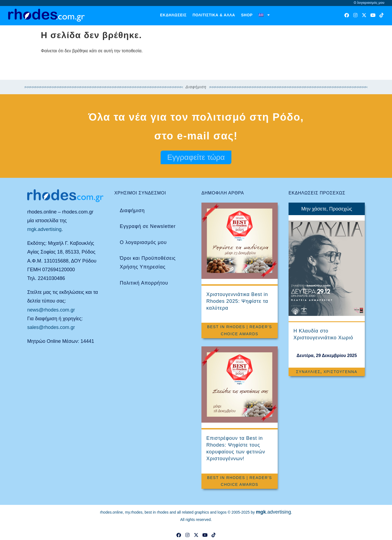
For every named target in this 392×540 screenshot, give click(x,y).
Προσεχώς (341, 209)
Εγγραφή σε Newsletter (148, 226)
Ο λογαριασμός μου (143, 242)
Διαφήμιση (132, 210)
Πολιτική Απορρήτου (144, 283)
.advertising (273, 512)
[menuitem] (264, 15)
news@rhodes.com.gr (51, 310)
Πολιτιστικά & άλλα (214, 15)
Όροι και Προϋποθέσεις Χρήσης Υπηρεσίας (148, 263)
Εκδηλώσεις (173, 15)
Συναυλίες (308, 372)
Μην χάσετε (314, 209)
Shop (247, 15)
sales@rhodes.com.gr (51, 327)
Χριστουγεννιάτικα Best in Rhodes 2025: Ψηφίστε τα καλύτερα (237, 301)
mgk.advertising (44, 229)
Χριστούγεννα (340, 372)
